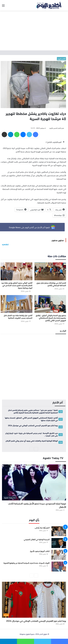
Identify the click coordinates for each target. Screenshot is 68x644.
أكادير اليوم (61, 59)
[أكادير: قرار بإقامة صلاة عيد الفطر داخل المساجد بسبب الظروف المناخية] (17, 304)
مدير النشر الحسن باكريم (57, 128)
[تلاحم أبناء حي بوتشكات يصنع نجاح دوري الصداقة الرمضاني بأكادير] (50, 271)
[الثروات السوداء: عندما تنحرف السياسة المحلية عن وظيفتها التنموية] (59, 567)
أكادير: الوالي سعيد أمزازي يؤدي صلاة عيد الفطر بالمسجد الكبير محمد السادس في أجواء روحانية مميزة (17, 285)
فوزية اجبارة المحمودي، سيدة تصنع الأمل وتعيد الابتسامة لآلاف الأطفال (37, 505)
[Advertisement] (34, 31)
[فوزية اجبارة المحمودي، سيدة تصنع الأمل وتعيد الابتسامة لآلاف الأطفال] (34, 482)
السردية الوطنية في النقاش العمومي (37, 539)
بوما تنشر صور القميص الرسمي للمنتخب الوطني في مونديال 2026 (36, 621)
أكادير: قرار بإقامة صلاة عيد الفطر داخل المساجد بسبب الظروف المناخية (18, 317)
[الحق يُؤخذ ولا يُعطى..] (59, 531)
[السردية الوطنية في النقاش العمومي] (59, 543)
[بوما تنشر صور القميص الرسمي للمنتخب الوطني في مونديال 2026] (34, 600)
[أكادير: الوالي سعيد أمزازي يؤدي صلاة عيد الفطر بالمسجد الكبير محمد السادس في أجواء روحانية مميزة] (17, 271)
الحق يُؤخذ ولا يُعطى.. (42, 528)
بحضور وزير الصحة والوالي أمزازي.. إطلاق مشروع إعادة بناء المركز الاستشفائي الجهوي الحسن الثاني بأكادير (51, 318)
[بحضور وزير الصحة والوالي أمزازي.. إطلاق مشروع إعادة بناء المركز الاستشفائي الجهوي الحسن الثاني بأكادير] (50, 304)
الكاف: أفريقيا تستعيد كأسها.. (39, 551)
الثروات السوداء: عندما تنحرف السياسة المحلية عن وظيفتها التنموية (26, 563)
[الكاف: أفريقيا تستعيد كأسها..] (59, 555)
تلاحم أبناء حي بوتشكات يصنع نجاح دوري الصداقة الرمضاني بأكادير (51, 284)
